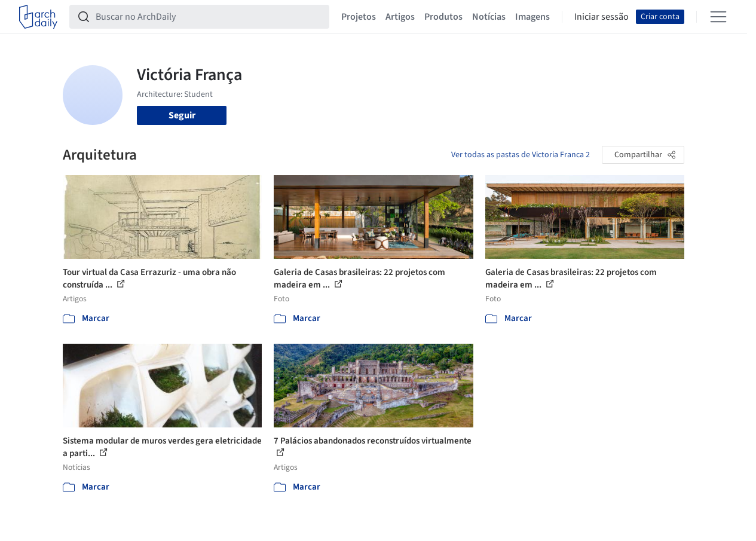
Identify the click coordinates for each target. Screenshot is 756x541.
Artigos (400, 17)
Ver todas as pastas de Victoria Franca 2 (521, 155)
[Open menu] (718, 17)
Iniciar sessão (602, 17)
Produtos (443, 17)
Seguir (182, 115)
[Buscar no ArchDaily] (209, 17)
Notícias (489, 17)
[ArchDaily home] (38, 17)
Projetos (359, 17)
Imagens (532, 17)
